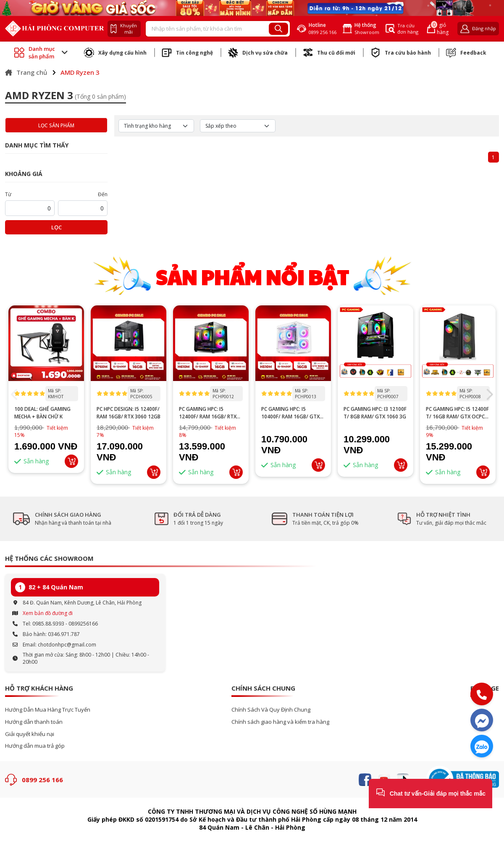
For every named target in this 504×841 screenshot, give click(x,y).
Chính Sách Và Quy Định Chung (271, 710)
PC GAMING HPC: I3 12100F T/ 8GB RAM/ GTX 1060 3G (375, 413)
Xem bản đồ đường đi (48, 613)
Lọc (56, 227)
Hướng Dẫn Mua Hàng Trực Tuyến (48, 710)
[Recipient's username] (207, 29)
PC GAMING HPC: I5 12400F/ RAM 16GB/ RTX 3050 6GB (208, 413)
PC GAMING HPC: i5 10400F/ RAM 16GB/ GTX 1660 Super (290, 413)
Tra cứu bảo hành (401, 53)
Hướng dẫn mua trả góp (35, 746)
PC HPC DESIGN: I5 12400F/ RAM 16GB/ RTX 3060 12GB (129, 413)
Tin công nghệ (187, 53)
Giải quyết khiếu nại (30, 734)
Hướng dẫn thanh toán (34, 722)
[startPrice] (30, 208)
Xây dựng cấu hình (115, 53)
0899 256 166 (42, 780)
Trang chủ (26, 72)
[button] (489, 394)
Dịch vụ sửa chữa (258, 53)
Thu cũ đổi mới (329, 53)
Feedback (466, 53)
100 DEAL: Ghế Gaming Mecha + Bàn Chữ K (42, 413)
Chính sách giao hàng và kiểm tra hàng (280, 722)
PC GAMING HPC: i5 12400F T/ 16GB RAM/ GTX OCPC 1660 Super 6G (457, 413)
